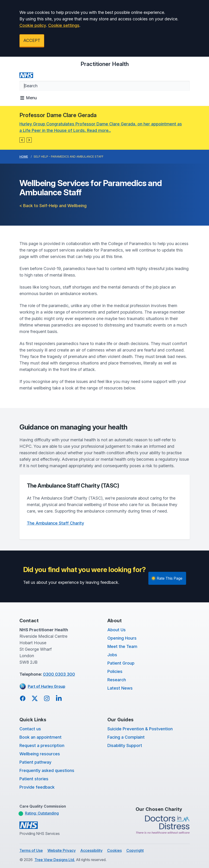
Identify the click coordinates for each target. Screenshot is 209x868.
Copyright (135, 850)
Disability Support (125, 745)
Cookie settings (64, 25)
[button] (22, 140)
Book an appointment (41, 737)
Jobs (112, 655)
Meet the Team (122, 646)
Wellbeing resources (40, 754)
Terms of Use (31, 850)
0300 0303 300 (59, 674)
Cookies (114, 850)
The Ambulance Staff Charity (55, 523)
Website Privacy (62, 850)
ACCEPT (32, 40)
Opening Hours (122, 638)
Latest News (120, 688)
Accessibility (91, 850)
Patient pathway (35, 762)
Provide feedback (37, 787)
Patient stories (34, 779)
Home (24, 157)
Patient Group (121, 663)
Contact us (30, 729)
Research (117, 680)
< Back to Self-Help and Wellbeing (53, 206)
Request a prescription (42, 745)
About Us (117, 630)
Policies (115, 671)
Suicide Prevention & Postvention (140, 729)
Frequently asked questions (47, 770)
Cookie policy (33, 25)
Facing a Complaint (126, 737)
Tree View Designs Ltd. (55, 860)
